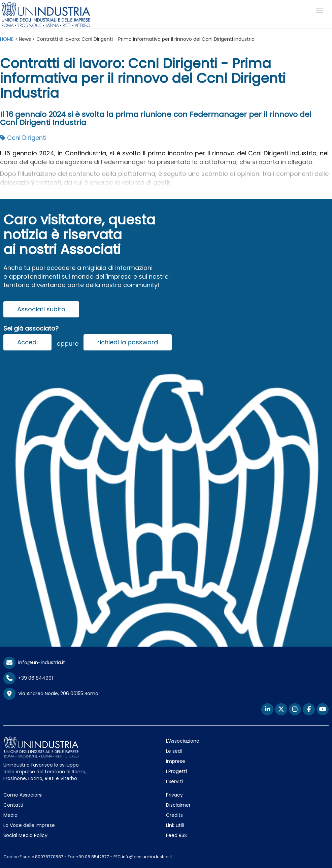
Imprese (176, 761)
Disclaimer (178, 805)
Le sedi (174, 751)
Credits (174, 815)
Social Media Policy (25, 835)
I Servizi (174, 781)
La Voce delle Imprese (29, 825)
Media (10, 815)
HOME (7, 39)
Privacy (174, 795)
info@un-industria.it (34, 662)
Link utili (175, 825)
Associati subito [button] (41, 309)
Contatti (13, 805)
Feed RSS (176, 835)
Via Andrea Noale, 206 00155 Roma (51, 694)
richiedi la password (128, 342)
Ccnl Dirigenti (23, 138)
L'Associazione (183, 741)
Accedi (27, 342)
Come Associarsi (23, 795)
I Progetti (176, 771)
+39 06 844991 (28, 678)
